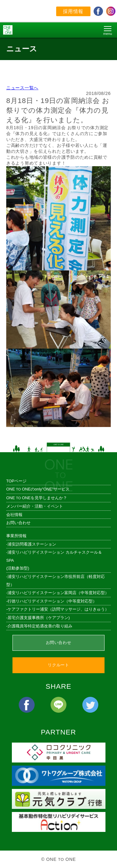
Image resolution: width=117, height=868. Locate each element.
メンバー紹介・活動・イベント (35, 506)
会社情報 (14, 515)
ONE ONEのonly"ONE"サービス (38, 489)
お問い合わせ (18, 523)
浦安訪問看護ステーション (32, 544)
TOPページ (16, 481)
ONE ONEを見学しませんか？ (37, 498)
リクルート (58, 665)
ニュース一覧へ (22, 88)
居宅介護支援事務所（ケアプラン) (39, 618)
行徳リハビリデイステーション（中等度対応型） (52, 601)
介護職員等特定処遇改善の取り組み (40, 626)
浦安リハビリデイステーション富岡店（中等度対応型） (58, 593)
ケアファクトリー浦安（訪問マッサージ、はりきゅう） (58, 609)
